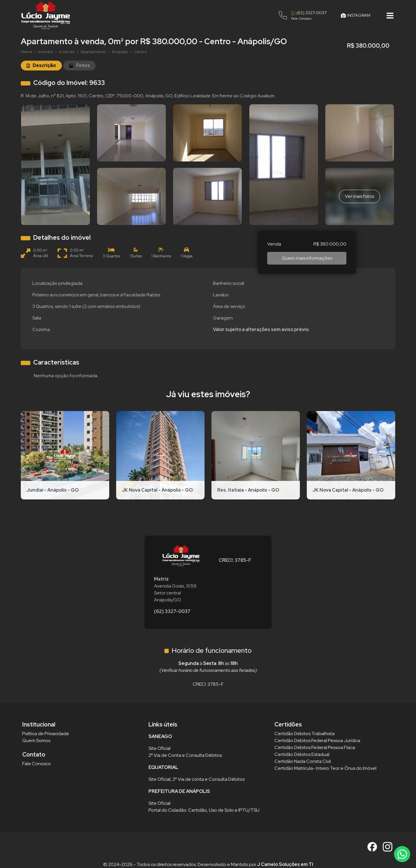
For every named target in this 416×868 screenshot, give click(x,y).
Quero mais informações (307, 258)
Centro (140, 52)
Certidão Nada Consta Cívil (303, 761)
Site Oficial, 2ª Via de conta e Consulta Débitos (197, 779)
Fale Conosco (37, 764)
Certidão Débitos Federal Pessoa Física (315, 747)
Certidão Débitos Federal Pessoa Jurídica (317, 740)
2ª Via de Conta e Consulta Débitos (185, 755)
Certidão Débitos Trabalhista (304, 734)
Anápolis (120, 52)
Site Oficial (159, 748)
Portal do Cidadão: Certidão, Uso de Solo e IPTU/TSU (204, 810)
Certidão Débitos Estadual (302, 754)
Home (27, 52)
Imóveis (46, 52)
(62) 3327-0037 (172, 611)
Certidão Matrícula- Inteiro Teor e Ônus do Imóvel (325, 768)
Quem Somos (36, 740)
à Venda (67, 52)
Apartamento (93, 52)
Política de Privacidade (46, 734)
